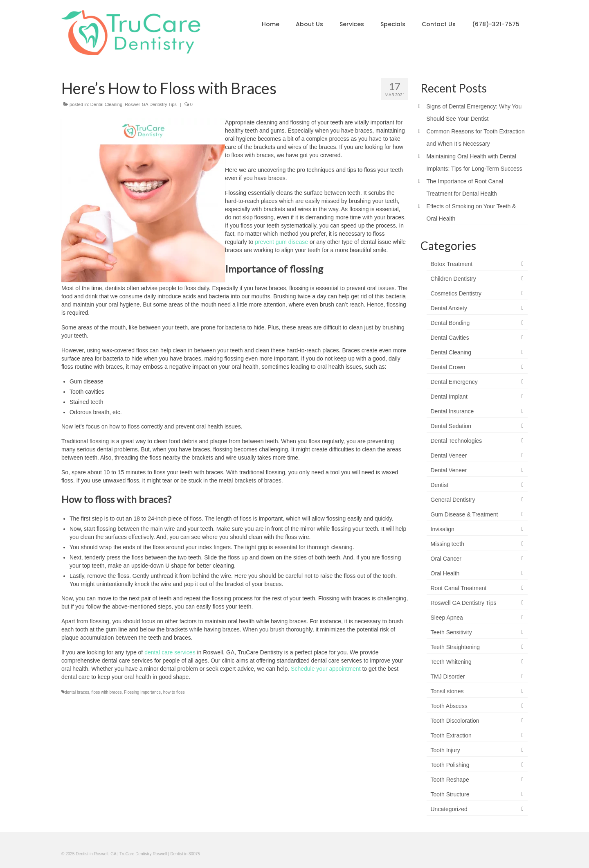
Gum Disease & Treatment (464, 514)
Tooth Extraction (451, 735)
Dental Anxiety (449, 308)
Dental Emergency (454, 382)
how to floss (174, 692)
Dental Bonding (450, 323)
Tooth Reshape (450, 780)
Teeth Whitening (451, 662)
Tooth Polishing (450, 765)
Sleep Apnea (447, 618)
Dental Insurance (452, 411)
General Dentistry (453, 500)
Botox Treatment (452, 264)
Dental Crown (448, 367)
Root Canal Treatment (459, 588)
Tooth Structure (450, 794)
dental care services (170, 652)
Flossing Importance (142, 692)
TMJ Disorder (448, 676)
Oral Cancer (446, 559)
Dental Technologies (456, 441)
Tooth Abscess (449, 706)
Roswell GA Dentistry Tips (151, 104)
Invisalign (443, 529)
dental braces (77, 692)
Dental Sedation (451, 426)
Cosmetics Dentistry (456, 293)
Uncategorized (449, 809)
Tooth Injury (445, 750)
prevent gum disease (281, 242)
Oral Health (445, 573)
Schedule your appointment (326, 669)
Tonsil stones (447, 691)
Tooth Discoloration (455, 721)
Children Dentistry (453, 279)
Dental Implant (449, 397)
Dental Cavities (450, 338)
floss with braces (107, 692)
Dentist (440, 485)
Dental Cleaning (106, 104)
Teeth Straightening (455, 647)
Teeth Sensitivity (451, 632)
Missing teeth (447, 544)
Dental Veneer (449, 455)
